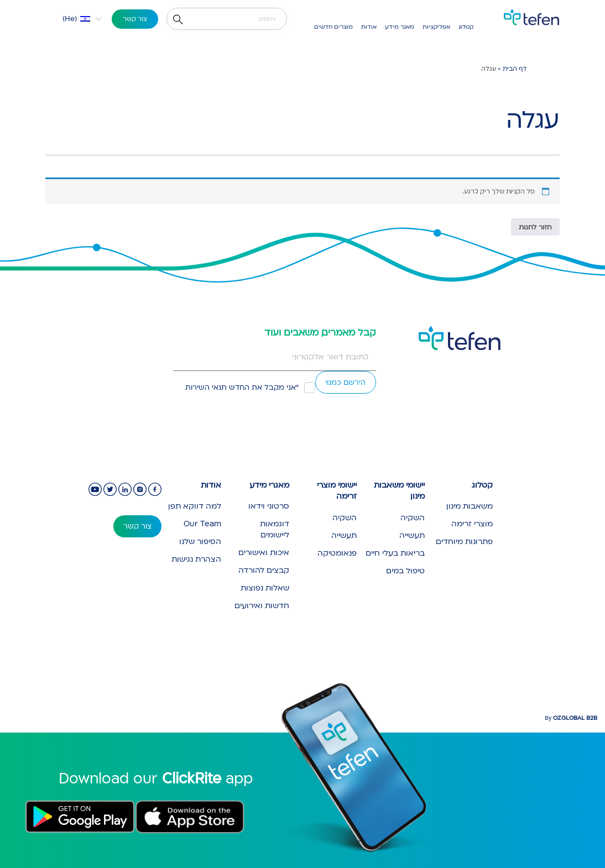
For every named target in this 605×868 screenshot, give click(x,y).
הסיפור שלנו (200, 542)
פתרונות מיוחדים (464, 542)
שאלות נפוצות (265, 588)
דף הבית (515, 69)
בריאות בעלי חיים (395, 553)
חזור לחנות (535, 227)
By (571, 718)
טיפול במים (405, 571)
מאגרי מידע (269, 485)
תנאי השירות (206, 388)
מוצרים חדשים (333, 27)
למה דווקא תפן (195, 506)
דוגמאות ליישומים (275, 529)
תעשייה (412, 535)
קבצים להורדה (264, 570)
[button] (75, 19)
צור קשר (135, 19)
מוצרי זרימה (472, 524)
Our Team (202, 524)
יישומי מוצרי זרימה (337, 491)
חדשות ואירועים (262, 606)
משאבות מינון (470, 506)
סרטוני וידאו (269, 506)
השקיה (413, 518)
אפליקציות (436, 27)
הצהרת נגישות (196, 559)
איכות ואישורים (264, 553)
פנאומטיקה (337, 553)
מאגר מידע (400, 27)
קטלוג (466, 27)
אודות (369, 27)
